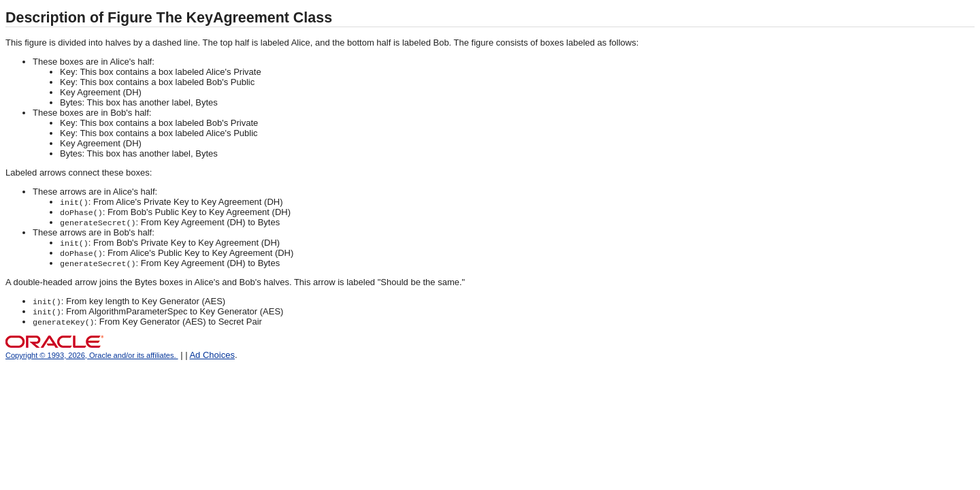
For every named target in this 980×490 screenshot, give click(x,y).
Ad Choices (212, 355)
